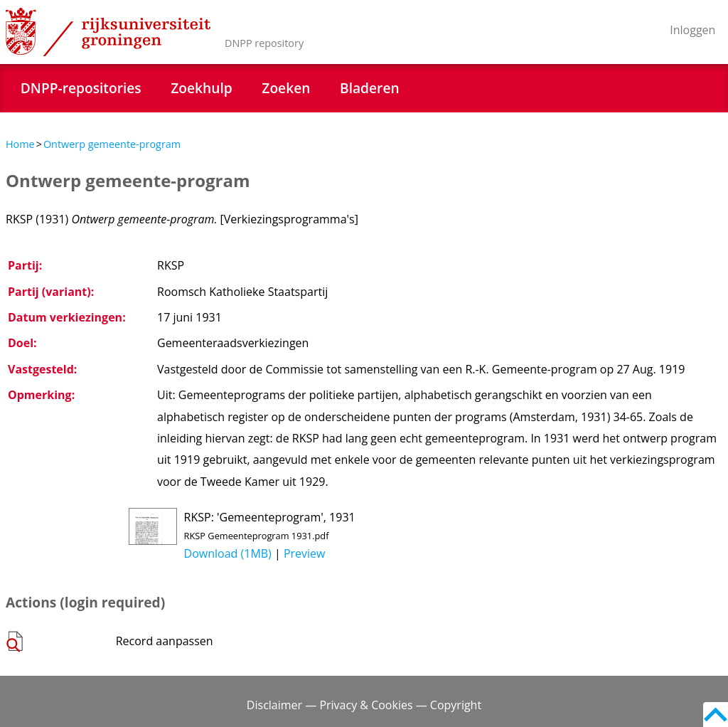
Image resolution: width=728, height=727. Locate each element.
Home (20, 144)
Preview (305, 553)
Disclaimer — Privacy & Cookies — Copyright (364, 705)
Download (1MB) (228, 553)
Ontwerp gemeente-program (112, 144)
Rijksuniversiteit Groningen (108, 32)
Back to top (716, 715)
